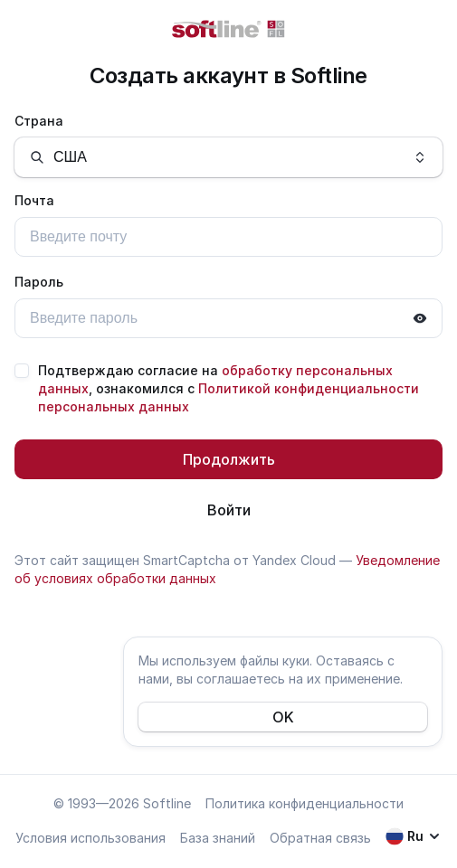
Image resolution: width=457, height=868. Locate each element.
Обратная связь (320, 838)
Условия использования (90, 838)
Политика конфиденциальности (305, 803)
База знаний (218, 838)
